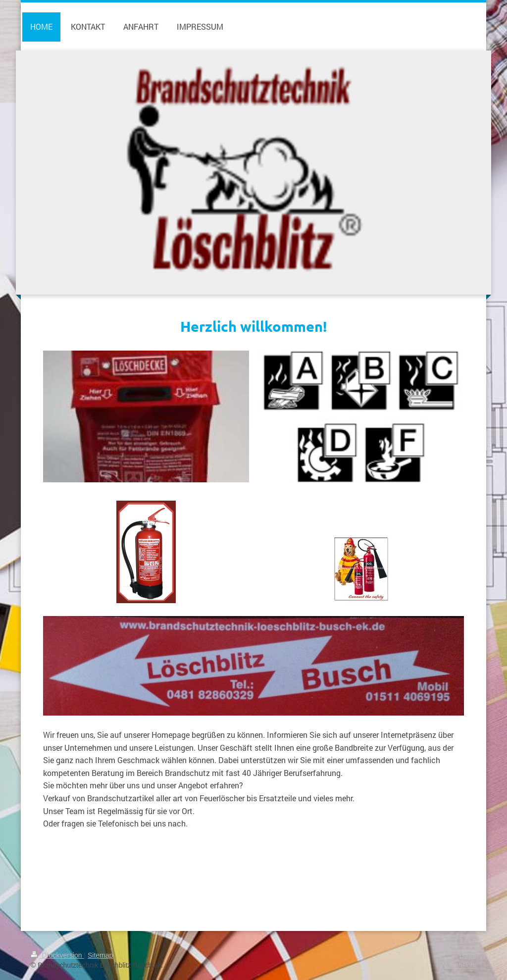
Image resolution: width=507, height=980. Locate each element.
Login (468, 955)
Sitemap (100, 955)
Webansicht (458, 965)
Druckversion (57, 955)
